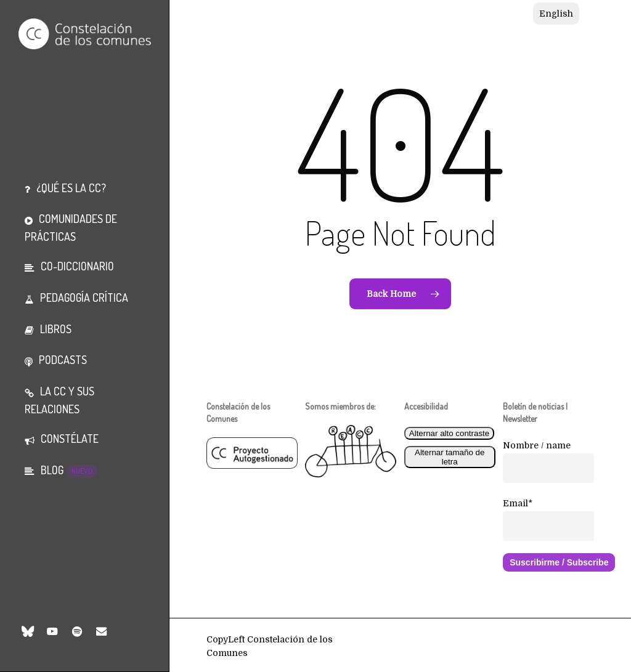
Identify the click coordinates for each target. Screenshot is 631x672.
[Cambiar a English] (556, 14)
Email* (518, 503)
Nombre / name (537, 445)
